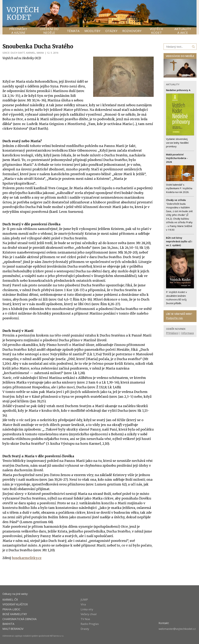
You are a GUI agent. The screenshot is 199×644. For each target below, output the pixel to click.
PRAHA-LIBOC (11, 609)
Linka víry (87, 609)
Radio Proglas (90, 624)
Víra (83, 604)
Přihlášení (172, 333)
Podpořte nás (174, 318)
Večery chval (89, 614)
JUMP (84, 600)
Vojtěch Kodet (23, 14)
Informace (188, 333)
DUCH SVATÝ (18, 53)
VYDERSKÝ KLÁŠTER (15, 604)
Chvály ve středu (176, 200)
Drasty (85, 629)
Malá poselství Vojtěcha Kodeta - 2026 (177, 158)
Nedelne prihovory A (178, 90)
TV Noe (85, 619)
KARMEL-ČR (10, 600)
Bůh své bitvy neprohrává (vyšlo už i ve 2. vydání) (179, 241)
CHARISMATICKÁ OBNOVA (20, 619)
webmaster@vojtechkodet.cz (177, 629)
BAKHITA (8, 624)
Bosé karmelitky (15, 614)
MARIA (40, 53)
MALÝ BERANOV (13, 629)
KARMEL (31, 53)
